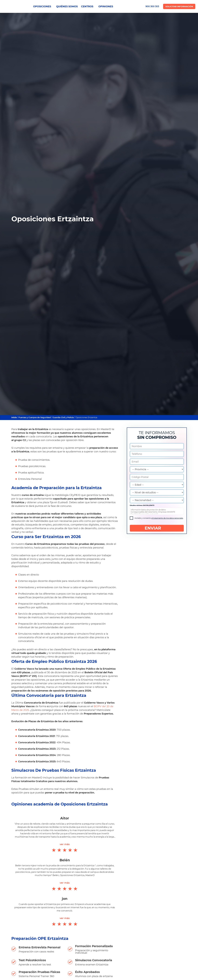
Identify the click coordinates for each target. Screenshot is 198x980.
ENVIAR (157, 528)
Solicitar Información (179, 6)
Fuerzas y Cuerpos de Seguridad (35, 417)
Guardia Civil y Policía (63, 417)
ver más (65, 844)
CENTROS (88, 6)
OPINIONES (106, 6)
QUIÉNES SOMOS (67, 6)
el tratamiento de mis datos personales (167, 518)
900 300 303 (152, 6)
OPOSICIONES (43, 6)
